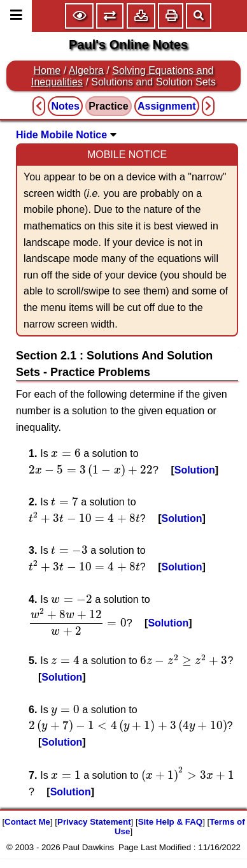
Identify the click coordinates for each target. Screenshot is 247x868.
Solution (195, 470)
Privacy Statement (94, 822)
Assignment (167, 106)
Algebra (86, 70)
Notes (65, 106)
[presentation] (66, 453)
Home (47, 70)
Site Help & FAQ (170, 822)
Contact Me (27, 822)
